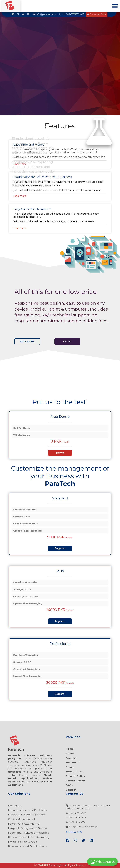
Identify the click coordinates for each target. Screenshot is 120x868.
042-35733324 (76, 813)
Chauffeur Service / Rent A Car (28, 810)
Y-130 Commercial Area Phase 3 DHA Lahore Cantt (88, 807)
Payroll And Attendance (24, 824)
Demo (60, 453)
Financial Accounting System (27, 815)
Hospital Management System (28, 828)
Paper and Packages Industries (29, 833)
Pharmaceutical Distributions (27, 846)
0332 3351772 (76, 822)
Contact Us (27, 342)
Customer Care (97, 14)
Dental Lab (15, 806)
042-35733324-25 (74, 14)
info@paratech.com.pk (47, 14)
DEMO (67, 342)
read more (20, 196)
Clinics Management (22, 819)
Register (60, 549)
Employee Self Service (23, 842)
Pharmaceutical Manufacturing (29, 837)
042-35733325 (76, 818)
